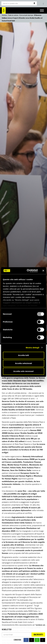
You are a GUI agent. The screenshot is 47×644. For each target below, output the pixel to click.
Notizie (4, 15)
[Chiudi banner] (43, 271)
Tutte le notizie (13, 15)
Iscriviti (38, 634)
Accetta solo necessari (23, 371)
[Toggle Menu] (42, 10)
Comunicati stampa (26, 15)
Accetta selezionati (23, 363)
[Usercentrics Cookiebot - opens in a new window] (28, 271)
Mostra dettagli (32, 348)
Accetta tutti (23, 355)
